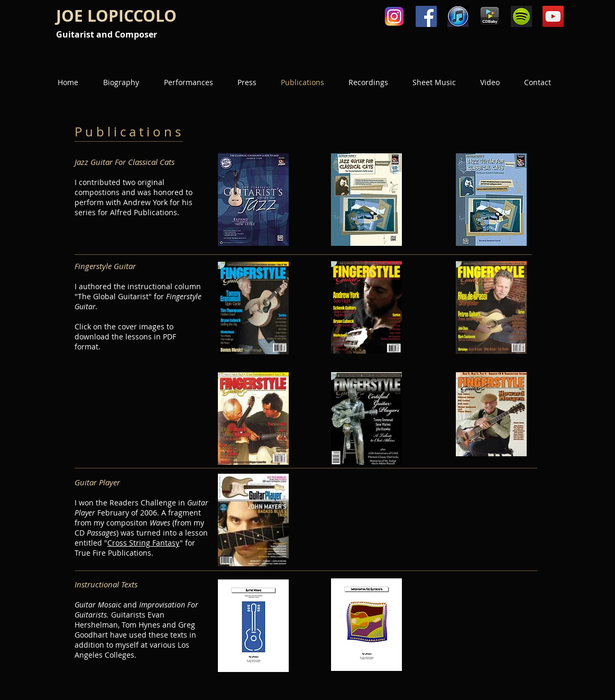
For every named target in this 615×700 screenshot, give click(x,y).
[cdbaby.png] (490, 16)
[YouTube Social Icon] (553, 16)
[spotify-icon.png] (521, 16)
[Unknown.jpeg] (458, 16)
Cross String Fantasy (144, 543)
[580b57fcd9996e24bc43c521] (394, 16)
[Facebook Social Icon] (426, 16)
